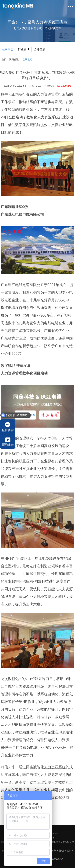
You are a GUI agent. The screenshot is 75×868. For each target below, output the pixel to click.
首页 (3, 60)
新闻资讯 (14, 60)
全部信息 (39, 49)
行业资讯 (24, 49)
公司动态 (8, 49)
